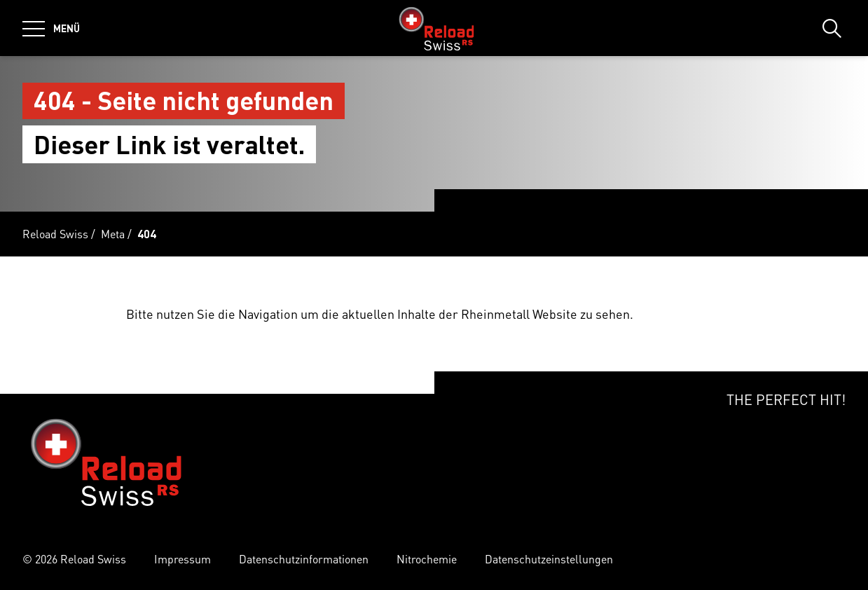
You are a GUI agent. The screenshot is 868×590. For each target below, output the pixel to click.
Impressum (182, 559)
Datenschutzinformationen (304, 559)
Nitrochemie (427, 559)
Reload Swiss (55, 234)
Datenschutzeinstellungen (549, 559)
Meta (113, 234)
